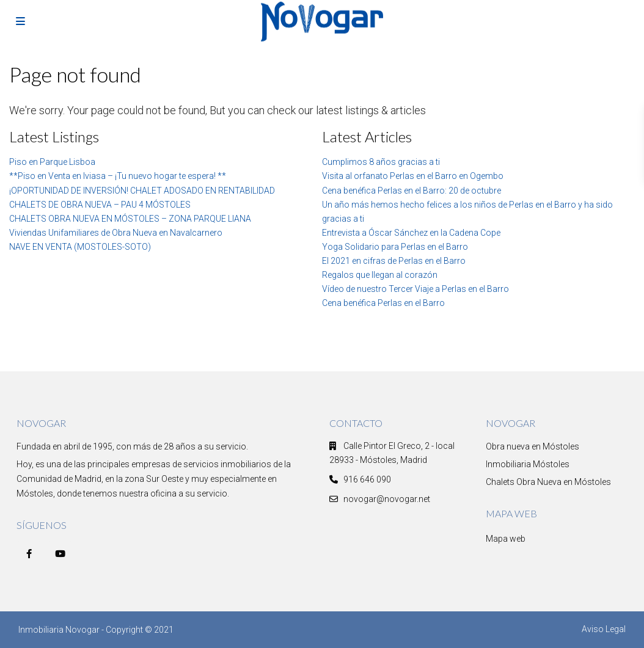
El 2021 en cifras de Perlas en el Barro (394, 261)
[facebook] (29, 554)
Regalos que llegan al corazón (380, 275)
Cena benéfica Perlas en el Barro (383, 303)
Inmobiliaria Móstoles (528, 464)
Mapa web (506, 539)
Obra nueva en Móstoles (532, 446)
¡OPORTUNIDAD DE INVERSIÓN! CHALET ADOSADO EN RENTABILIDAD (142, 191)
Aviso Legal (604, 629)
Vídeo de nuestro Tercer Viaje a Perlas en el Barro (415, 289)
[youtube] (60, 554)
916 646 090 (367, 479)
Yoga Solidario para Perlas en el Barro (395, 247)
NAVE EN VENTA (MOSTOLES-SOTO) (80, 247)
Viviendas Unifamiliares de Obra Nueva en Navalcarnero (116, 233)
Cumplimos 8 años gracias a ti (381, 162)
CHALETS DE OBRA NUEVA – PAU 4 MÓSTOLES (100, 205)
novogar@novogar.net (387, 499)
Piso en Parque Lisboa (52, 162)
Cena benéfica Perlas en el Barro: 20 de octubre (412, 191)
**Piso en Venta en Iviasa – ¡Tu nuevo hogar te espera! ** (118, 176)
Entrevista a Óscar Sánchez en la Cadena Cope (411, 233)
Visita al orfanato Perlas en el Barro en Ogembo (413, 176)
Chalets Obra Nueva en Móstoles (548, 482)
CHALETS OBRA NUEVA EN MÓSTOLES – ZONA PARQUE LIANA (130, 219)
